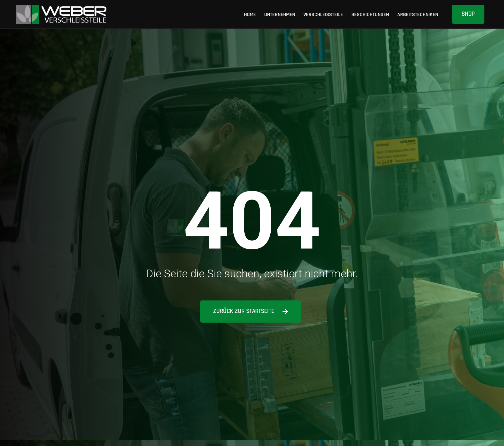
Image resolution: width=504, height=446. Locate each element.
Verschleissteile (323, 14)
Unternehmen (280, 14)
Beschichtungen (370, 14)
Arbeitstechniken (418, 14)
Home (250, 14)
